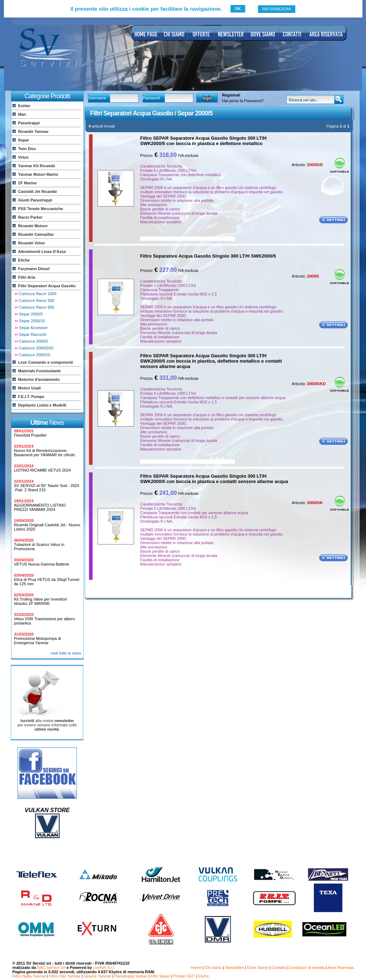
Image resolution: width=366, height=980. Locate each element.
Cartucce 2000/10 (35, 355)
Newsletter (234, 967)
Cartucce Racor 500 (37, 300)
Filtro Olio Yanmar (65, 976)
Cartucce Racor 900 (37, 307)
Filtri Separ (160, 976)
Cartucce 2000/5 (34, 341)
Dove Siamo (258, 967)
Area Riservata (341, 967)
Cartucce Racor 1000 (38, 294)
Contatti (278, 967)
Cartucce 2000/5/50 (36, 348)
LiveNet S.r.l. (104, 967)
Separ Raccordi (33, 334)
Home (196, 967)
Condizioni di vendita (307, 967)
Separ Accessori (33, 328)
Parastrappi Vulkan (131, 976)
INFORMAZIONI (277, 9)
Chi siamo (213, 967)
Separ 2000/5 (31, 314)
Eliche (203, 976)
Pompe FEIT (184, 976)
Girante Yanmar (97, 976)
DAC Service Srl (51, 967)
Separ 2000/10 (32, 321)
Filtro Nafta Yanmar (29, 976)
